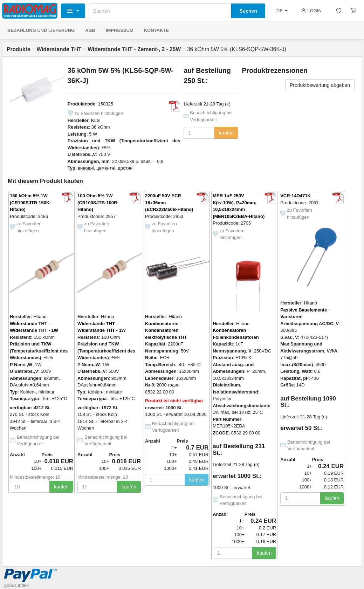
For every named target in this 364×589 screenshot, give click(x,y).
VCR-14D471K (296, 196)
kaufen (226, 133)
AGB (90, 30)
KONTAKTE (156, 30)
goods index (16, 585)
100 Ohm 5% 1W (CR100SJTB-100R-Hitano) (98, 203)
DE (282, 11)
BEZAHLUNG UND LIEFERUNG (41, 30)
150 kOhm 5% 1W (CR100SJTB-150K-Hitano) (30, 203)
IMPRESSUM (120, 30)
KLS (95, 120)
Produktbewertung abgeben (320, 85)
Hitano (40, 317)
